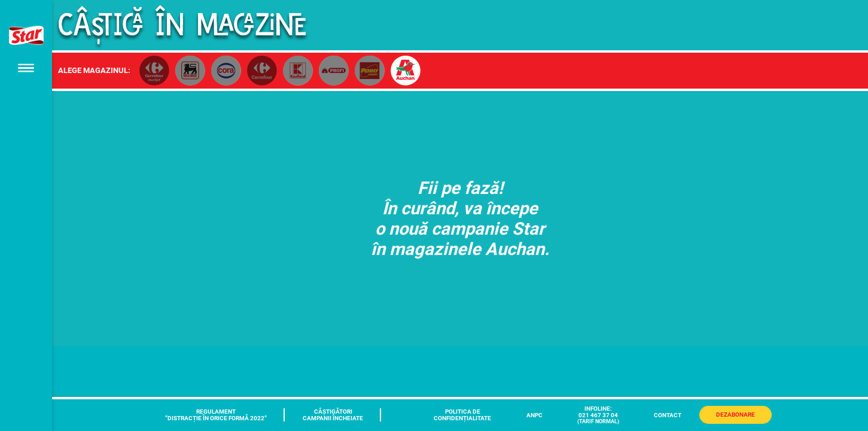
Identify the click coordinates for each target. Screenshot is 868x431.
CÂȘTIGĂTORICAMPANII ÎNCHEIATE (333, 415)
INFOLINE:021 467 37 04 (598, 415)
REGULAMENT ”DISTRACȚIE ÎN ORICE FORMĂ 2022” (216, 415)
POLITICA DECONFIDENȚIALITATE (462, 415)
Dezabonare (735, 415)
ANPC (534, 415)
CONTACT (668, 415)
